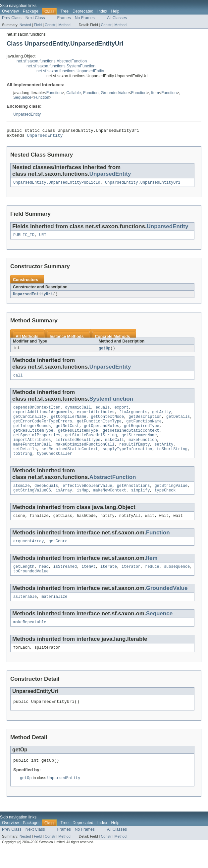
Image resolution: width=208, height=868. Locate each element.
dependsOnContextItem (37, 413)
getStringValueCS (32, 503)
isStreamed (65, 582)
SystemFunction (111, 403)
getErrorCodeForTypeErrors (43, 428)
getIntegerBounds (32, 434)
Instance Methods (67, 340)
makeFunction (143, 450)
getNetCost (67, 434)
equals (103, 413)
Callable (74, 93)
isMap (83, 503)
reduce (152, 582)
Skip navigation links (18, 6)
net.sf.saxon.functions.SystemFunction (61, 66)
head (44, 582)
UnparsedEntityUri (33, 298)
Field (38, 25)
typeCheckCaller (54, 465)
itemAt (89, 582)
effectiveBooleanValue (87, 498)
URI (43, 238)
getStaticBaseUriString (91, 444)
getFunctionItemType (99, 428)
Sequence (22, 97)
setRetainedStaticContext (70, 460)
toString (23, 465)
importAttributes (32, 450)
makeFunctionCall (32, 455)
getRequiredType (142, 434)
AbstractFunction (113, 489)
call (18, 380)
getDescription (145, 423)
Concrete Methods (113, 340)
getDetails (178, 423)
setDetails (25, 460)
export (122, 413)
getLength (24, 582)
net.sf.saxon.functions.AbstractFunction (52, 61)
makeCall (114, 450)
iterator (131, 582)
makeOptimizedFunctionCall (85, 455)
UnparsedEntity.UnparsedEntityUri (143, 185)
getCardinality (30, 423)
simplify (140, 503)
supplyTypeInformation (127, 460)
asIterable (25, 613)
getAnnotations (133, 498)
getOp (105, 352)
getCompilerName (69, 423)
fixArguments (133, 418)
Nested (25, 25)
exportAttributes (96, 418)
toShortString (172, 460)
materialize (54, 613)
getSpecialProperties (37, 444)
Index (102, 11)
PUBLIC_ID (24, 238)
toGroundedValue (31, 587)
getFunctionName (144, 428)
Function (54, 93)
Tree (64, 11)
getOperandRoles (102, 434)
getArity (161, 418)
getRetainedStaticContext (131, 439)
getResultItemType (33, 439)
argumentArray (28, 556)
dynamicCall (78, 413)
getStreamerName (139, 444)
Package (31, 11)
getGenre (58, 556)
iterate (109, 582)
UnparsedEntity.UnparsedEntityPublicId (57, 185)
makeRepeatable (30, 639)
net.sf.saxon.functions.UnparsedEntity (70, 71)
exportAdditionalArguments (43, 418)
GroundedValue (115, 93)
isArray (64, 503)
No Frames (85, 18)
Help (115, 11)
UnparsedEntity (27, 114)
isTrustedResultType (78, 450)
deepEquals (46, 498)
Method (64, 25)
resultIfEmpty (134, 455)
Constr (50, 25)
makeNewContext (110, 503)
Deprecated (83, 11)
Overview (10, 11)
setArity (164, 455)
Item (155, 93)
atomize (22, 498)
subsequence (177, 582)
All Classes (117, 18)
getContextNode (108, 423)
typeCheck (165, 503)
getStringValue (171, 498)
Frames (64, 18)
